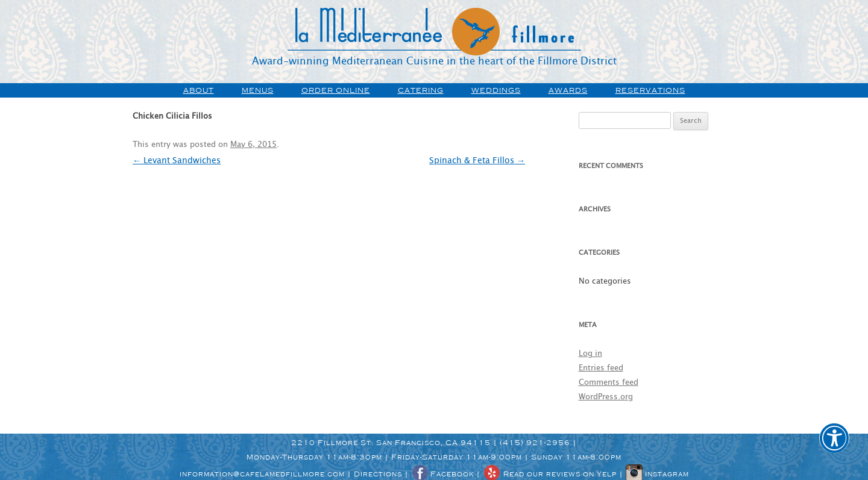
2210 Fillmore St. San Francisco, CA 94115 (391, 443)
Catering (421, 90)
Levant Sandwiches (177, 161)
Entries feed (601, 368)
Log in (590, 354)
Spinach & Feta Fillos (477, 161)
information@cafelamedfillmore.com (262, 474)
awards (568, 90)
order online (336, 90)
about (199, 90)
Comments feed (609, 383)
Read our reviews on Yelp (550, 474)
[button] (834, 446)
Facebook (442, 474)
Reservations (650, 90)
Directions (378, 474)
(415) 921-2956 (535, 443)
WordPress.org (606, 397)
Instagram (657, 474)
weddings (496, 90)
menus (258, 90)
